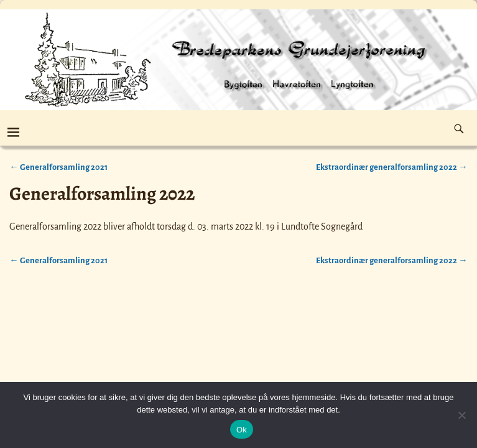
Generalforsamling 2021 (58, 167)
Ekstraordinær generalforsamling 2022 (391, 167)
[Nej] (461, 415)
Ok (242, 430)
